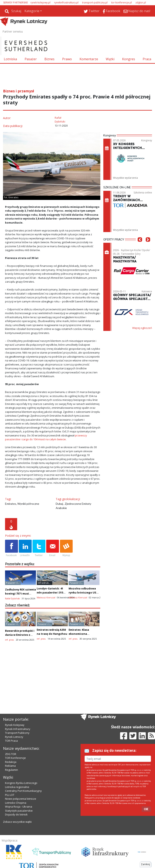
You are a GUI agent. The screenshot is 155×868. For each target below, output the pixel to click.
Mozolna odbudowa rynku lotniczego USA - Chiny (83, 592)
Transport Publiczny (17, 733)
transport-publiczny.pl (95, 3)
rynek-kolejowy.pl (40, 3)
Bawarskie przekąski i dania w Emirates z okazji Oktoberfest (20, 635)
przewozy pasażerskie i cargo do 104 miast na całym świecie (46, 437)
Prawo (67, 59)
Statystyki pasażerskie (19, 811)
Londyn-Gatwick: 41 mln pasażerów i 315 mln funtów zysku (50, 592)
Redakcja (11, 762)
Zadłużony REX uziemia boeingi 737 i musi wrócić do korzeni (20, 593)
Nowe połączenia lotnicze (21, 799)
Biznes (49, 59)
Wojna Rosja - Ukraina (19, 807)
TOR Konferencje (15, 758)
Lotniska (10, 59)
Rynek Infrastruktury (18, 729)
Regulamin (12, 770)
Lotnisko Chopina (16, 803)
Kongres (129, 59)
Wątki (110, 59)
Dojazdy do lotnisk (16, 814)
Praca (147, 59)
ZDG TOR (11, 754)
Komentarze (89, 59)
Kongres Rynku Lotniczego (21, 783)
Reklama (10, 766)
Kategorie (32, 11)
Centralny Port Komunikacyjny (23, 791)
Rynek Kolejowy (15, 725)
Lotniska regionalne (17, 787)
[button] (140, 246)
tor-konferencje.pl (121, 3)
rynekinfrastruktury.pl (66, 3)
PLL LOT (10, 795)
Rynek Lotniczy (14, 737)
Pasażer (31, 59)
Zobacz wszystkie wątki (17, 822)
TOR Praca (11, 741)
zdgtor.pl (141, 3)
